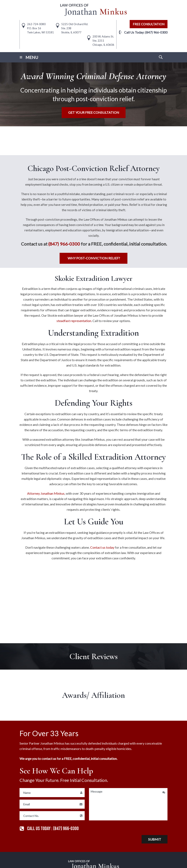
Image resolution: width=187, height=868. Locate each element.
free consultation (149, 24)
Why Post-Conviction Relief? (94, 258)
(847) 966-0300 (156, 32)
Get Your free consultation (94, 112)
